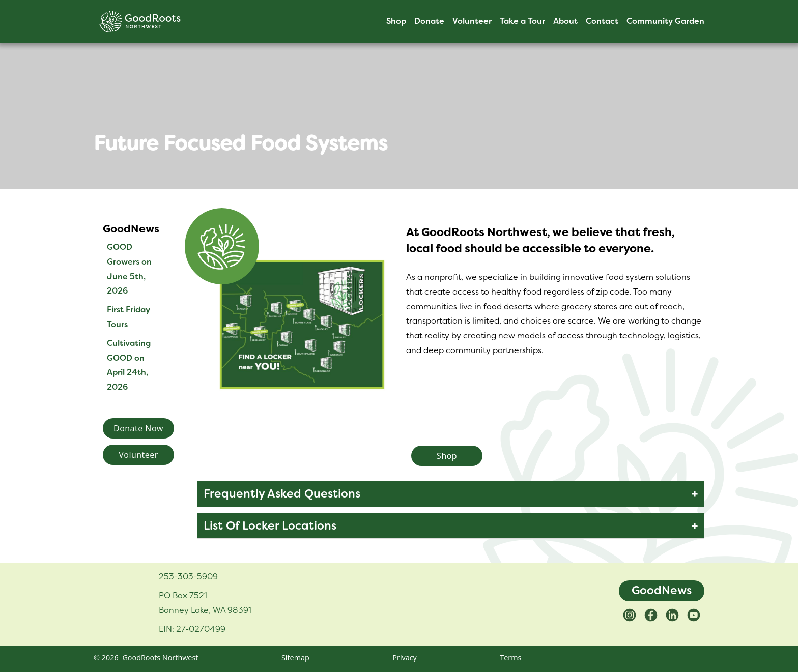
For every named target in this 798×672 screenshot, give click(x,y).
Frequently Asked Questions (282, 494)
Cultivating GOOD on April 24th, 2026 (129, 365)
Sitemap (295, 658)
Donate (429, 21)
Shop (396, 21)
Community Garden (665, 21)
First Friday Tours (129, 317)
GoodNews (662, 590)
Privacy (404, 658)
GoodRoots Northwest (160, 658)
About (565, 21)
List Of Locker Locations (270, 526)
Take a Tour (522, 21)
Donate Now (138, 428)
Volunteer (472, 21)
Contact (602, 21)
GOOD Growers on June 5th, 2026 (129, 269)
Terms (510, 658)
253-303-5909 (188, 576)
